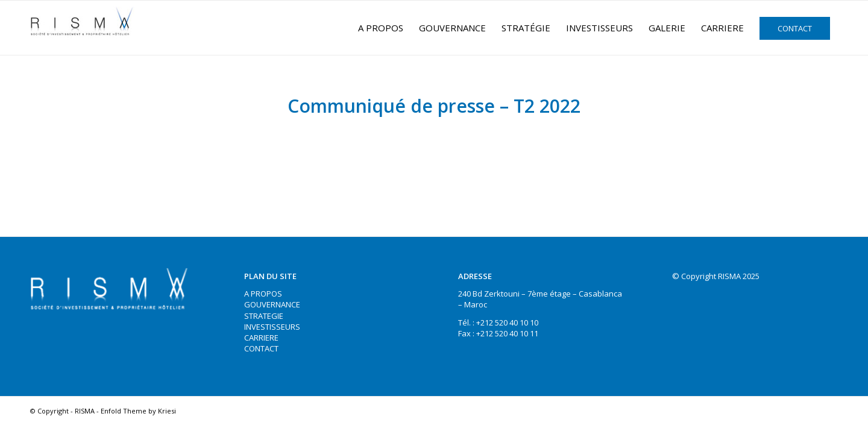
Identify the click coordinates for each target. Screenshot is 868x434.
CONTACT (261, 348)
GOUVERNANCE (272, 304)
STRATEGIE (264, 316)
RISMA (85, 411)
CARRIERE (261, 338)
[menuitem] (381, 28)
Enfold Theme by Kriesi (138, 411)
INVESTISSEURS (272, 327)
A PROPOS (263, 294)
